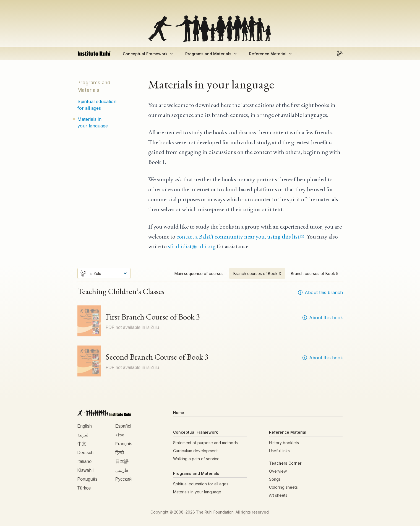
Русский (123, 479)
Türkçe (84, 488)
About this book (322, 318)
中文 (82, 444)
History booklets (284, 443)
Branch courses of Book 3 (257, 274)
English (85, 426)
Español (123, 426)
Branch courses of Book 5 (315, 274)
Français (124, 444)
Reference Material (271, 54)
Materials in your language (93, 122)
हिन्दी (120, 453)
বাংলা (121, 435)
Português (88, 479)
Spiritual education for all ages (97, 105)
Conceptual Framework (148, 54)
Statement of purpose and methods (205, 443)
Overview (278, 471)
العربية (84, 435)
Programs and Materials (212, 54)
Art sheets (278, 495)
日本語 (122, 461)
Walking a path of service (196, 459)
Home (179, 413)
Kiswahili (86, 470)
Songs (275, 479)
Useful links (279, 451)
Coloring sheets (283, 487)
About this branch (320, 292)
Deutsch (86, 453)
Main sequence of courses (199, 274)
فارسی (122, 470)
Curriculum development (195, 451)
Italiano (85, 461)
